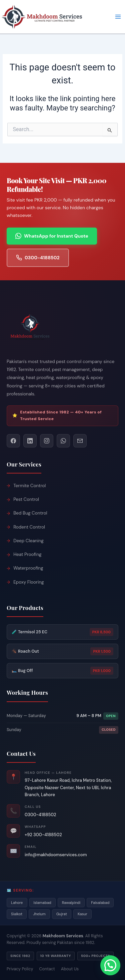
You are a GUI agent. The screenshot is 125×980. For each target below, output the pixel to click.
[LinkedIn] (30, 441)
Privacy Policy (20, 969)
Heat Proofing (27, 554)
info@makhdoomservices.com (56, 855)
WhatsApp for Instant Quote (52, 236)
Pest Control (26, 499)
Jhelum (39, 914)
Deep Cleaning (28, 541)
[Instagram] (47, 441)
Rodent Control (29, 527)
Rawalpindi (71, 903)
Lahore (17, 903)
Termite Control (29, 486)
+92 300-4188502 (43, 835)
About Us (70, 969)
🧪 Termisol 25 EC (62, 632)
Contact (47, 969)
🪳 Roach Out (62, 651)
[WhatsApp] (63, 441)
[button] (110, 965)
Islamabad (42, 903)
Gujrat (62, 914)
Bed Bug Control (30, 513)
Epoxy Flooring (28, 582)
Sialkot (17, 914)
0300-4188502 (38, 258)
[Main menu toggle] (118, 17)
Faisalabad (100, 903)
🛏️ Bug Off (62, 671)
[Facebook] (13, 441)
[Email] (80, 441)
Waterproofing (28, 568)
